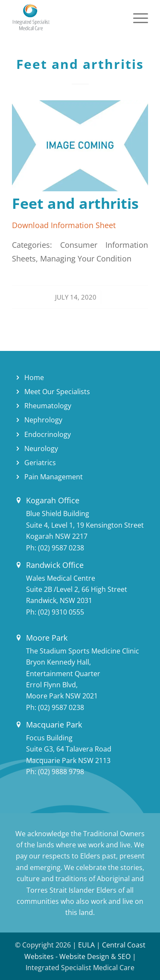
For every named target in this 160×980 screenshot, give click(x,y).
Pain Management (54, 477)
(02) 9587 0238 (61, 548)
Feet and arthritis (80, 64)
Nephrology (43, 420)
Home (34, 377)
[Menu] (136, 17)
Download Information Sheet (64, 225)
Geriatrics (40, 463)
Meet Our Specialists (57, 392)
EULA (86, 945)
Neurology (41, 448)
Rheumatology (48, 406)
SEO (124, 956)
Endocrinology (48, 434)
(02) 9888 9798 (61, 772)
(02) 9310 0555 (61, 612)
